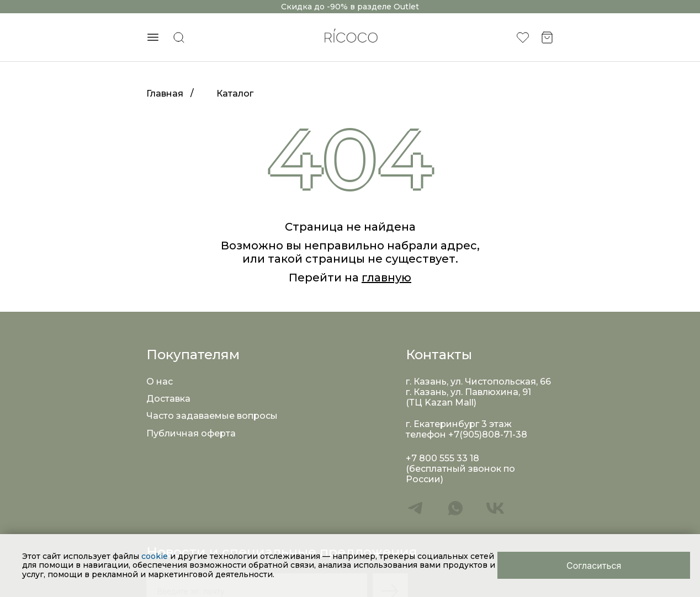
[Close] (594, 565)
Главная (165, 94)
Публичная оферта (191, 433)
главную (386, 278)
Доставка (168, 399)
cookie (156, 556)
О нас (160, 382)
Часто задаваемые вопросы (212, 416)
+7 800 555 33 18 (442, 458)
